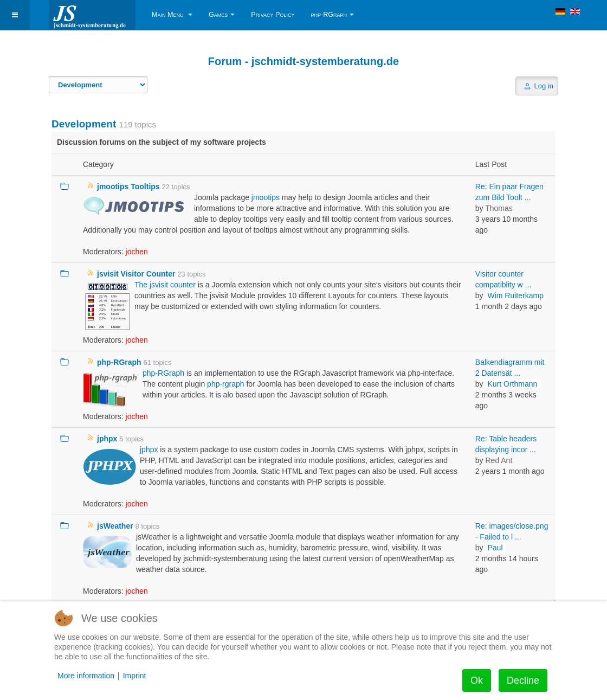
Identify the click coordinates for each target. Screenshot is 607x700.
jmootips (266, 197)
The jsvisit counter (165, 285)
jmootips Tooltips (128, 187)
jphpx (107, 439)
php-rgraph (226, 384)
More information (86, 676)
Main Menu (172, 15)
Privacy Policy (273, 15)
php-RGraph (332, 15)
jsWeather (115, 526)
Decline (523, 680)
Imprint (135, 676)
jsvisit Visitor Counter (136, 274)
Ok (477, 680)
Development (84, 124)
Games (222, 15)
